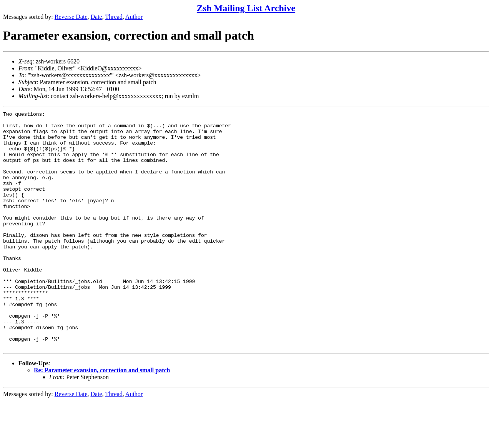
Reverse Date (71, 17)
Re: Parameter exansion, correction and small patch (102, 417)
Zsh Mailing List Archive (246, 8)
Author (134, 17)
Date (96, 17)
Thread (114, 17)
